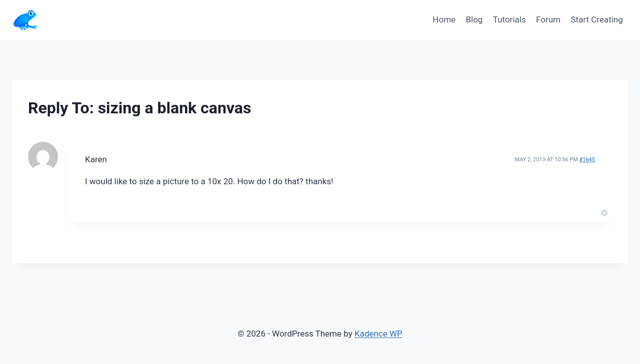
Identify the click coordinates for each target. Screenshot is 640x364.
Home (444, 19)
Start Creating (596, 19)
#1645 (587, 160)
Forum (548, 19)
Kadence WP (378, 334)
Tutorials (509, 19)
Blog (474, 19)
